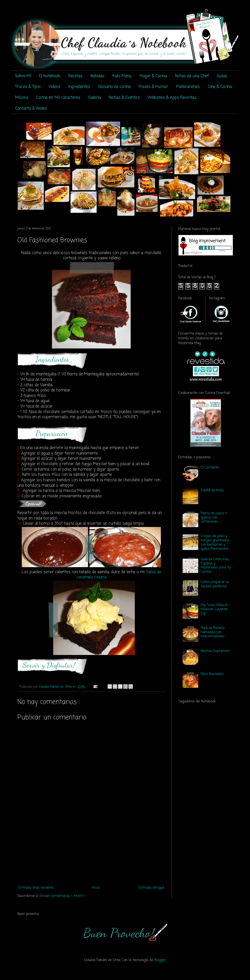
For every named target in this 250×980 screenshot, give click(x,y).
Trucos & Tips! (28, 87)
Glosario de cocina (114, 87)
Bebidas (97, 76)
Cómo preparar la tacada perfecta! (215, 584)
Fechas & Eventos (124, 98)
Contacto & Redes (31, 108)
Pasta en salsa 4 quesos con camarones (214, 518)
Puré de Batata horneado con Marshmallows (213, 632)
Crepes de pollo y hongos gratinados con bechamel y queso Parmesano (215, 543)
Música (21, 98)
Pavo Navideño (212, 674)
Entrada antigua (151, 888)
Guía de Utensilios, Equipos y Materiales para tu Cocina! (216, 566)
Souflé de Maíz (212, 490)
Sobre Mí (23, 76)
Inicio (96, 888)
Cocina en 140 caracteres (58, 98)
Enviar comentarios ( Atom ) (62, 896)
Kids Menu (122, 76)
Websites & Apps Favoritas (172, 98)
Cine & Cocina (220, 87)
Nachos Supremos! (215, 651)
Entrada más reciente (36, 888)
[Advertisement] (91, 851)
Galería (94, 98)
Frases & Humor (153, 87)
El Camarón (210, 468)
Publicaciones (188, 87)
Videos (54, 87)
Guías (222, 76)
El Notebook (50, 76)
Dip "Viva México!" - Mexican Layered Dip (216, 609)
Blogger (160, 960)
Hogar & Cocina (153, 76)
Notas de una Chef (192, 76)
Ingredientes (79, 87)
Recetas (75, 76)
